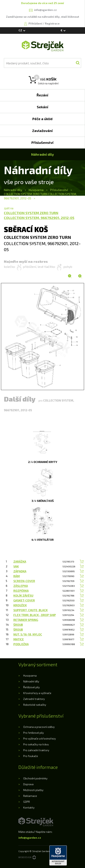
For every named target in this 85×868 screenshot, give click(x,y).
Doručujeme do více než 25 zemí (42, 3)
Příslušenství (59, 190)
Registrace (52, 23)
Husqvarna (36, 190)
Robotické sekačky (35, 705)
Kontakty (29, 807)
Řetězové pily (31, 687)
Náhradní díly (13, 190)
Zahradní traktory (34, 699)
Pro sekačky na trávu (36, 744)
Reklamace (30, 796)
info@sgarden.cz (30, 838)
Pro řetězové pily (33, 733)
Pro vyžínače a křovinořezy (39, 738)
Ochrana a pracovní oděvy (39, 727)
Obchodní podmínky (35, 778)
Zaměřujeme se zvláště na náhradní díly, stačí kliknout (42, 17)
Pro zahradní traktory (36, 750)
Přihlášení (36, 23)
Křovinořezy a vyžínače (37, 693)
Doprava (28, 784)
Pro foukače (31, 756)
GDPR (27, 802)
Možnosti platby (33, 790)
